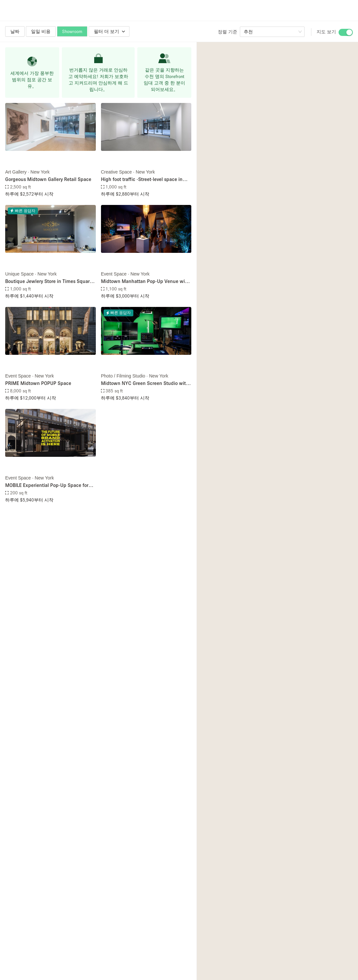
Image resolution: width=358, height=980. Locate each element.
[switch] (346, 32)
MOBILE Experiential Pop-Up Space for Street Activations (47, 485)
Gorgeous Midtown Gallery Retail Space (48, 179)
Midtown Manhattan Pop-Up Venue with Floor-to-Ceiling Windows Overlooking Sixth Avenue (145, 282)
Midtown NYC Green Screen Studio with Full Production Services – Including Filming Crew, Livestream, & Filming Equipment (145, 383)
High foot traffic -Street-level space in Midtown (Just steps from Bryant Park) (143, 180)
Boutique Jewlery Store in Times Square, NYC (49, 282)
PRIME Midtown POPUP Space (38, 383)
